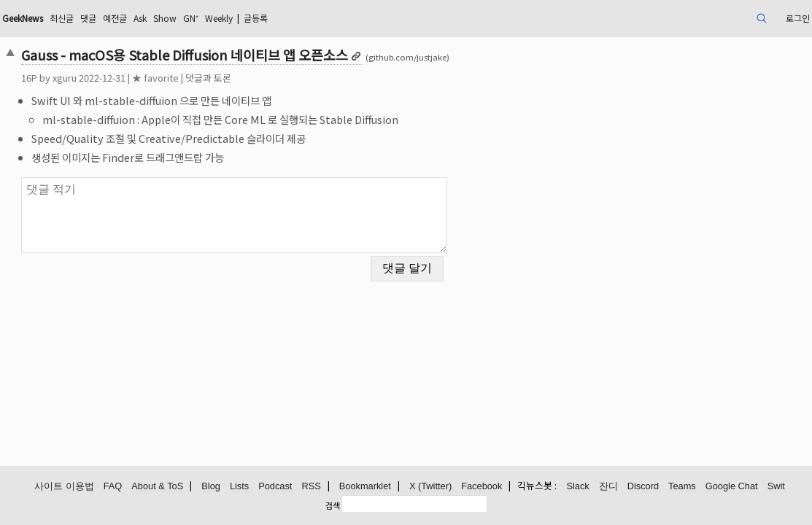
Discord (643, 487)
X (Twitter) (430, 487)
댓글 (187, 18)
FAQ (113, 487)
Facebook (482, 487)
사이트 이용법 (64, 487)
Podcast (275, 487)
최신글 (156, 18)
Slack (577, 487)
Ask (247, 18)
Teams (682, 487)
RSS (311, 487)
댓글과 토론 (286, 78)
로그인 (715, 18)
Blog (211, 487)
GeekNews (109, 18)
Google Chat (732, 487)
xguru (142, 78)
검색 (333, 505)
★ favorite (233, 78)
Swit (776, 487)
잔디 (608, 487)
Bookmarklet (365, 487)
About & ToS (157, 487)
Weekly (340, 18)
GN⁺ (306, 18)
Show (276, 18)
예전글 (217, 18)
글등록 (385, 18)
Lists (239, 487)
